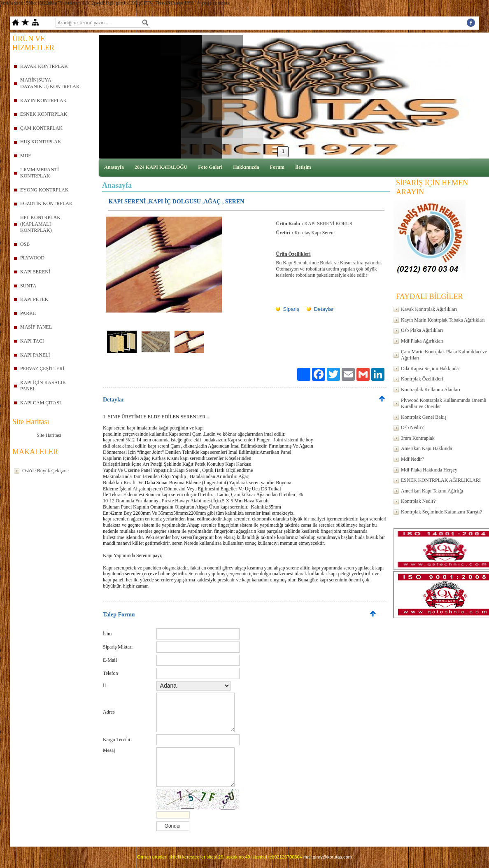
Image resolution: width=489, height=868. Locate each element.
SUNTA (28, 286)
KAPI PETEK (34, 299)
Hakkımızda (246, 167)
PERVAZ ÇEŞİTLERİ (42, 369)
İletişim (303, 167)
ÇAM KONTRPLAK (41, 128)
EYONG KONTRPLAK (44, 190)
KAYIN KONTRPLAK (43, 100)
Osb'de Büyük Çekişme (45, 471)
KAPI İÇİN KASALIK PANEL (43, 386)
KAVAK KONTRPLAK (44, 66)
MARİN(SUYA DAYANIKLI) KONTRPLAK (50, 83)
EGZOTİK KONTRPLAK (47, 203)
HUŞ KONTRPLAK (41, 142)
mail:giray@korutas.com (328, 857)
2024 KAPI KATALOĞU (161, 167)
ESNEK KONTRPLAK (44, 114)
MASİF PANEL (36, 327)
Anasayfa (114, 167)
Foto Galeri (210, 167)
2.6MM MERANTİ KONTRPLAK (40, 173)
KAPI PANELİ (35, 355)
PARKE (28, 313)
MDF (26, 156)
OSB (25, 244)
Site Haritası (49, 435)
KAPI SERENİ (35, 272)
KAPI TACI (32, 341)
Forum (277, 167)
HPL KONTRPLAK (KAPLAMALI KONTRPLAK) (40, 224)
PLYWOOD (32, 258)
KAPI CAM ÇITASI (41, 403)
